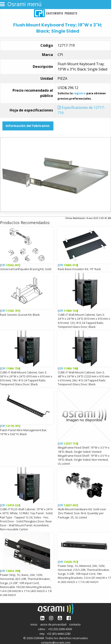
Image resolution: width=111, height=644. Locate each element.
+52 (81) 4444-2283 (59, 634)
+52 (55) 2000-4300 (60, 629)
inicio (34, 624)
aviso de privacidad (53, 624)
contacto (75, 624)
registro (80, 93)
